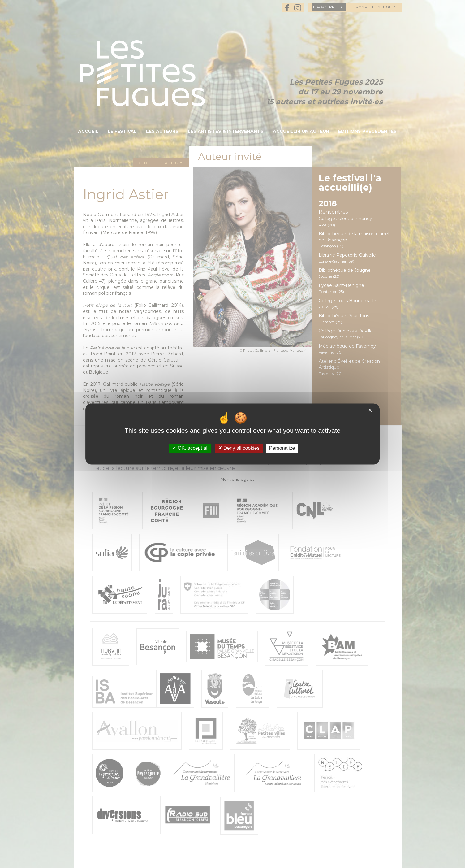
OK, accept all (190, 448)
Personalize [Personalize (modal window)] (282, 448)
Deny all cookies (239, 448)
